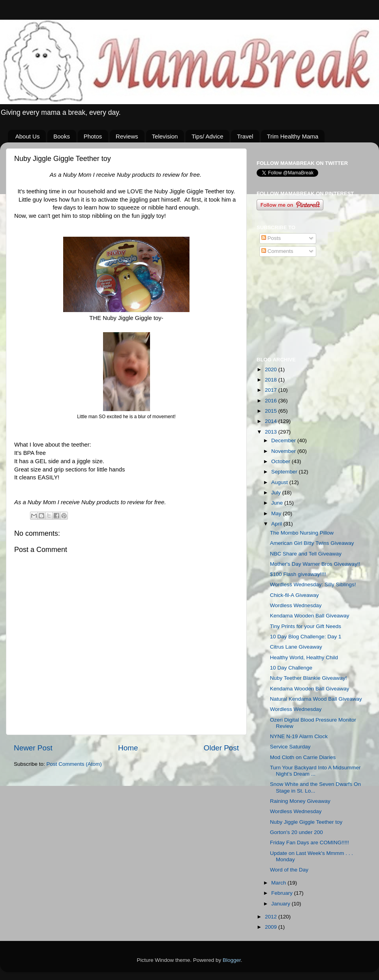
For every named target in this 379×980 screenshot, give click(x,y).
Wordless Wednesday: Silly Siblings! (313, 584)
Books (62, 136)
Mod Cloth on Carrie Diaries (303, 757)
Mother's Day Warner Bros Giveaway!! (315, 564)
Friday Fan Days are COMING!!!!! (310, 843)
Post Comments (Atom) (74, 764)
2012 (272, 917)
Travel (245, 136)
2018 (272, 380)
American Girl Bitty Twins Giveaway (312, 543)
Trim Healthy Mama (293, 136)
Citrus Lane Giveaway (296, 647)
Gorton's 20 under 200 (296, 832)
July (277, 493)
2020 (272, 369)
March (279, 883)
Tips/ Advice (207, 136)
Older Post (221, 748)
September (285, 472)
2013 (272, 432)
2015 (272, 411)
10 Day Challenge (291, 668)
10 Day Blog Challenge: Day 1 (306, 637)
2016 (272, 401)
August (280, 482)
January (281, 904)
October (281, 461)
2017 (272, 390)
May (277, 513)
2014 (272, 421)
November (284, 451)
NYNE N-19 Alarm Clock (299, 736)
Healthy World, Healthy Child (304, 657)
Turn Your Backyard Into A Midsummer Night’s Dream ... (315, 771)
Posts (271, 238)
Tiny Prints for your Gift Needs (306, 626)
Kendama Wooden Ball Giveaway (310, 616)
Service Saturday (290, 747)
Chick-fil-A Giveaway (295, 595)
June (278, 503)
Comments (277, 251)
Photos (93, 136)
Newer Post (33, 748)
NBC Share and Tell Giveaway (306, 554)
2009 (272, 927)
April (277, 524)
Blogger (232, 960)
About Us (28, 136)
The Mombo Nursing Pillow (302, 533)
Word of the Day (289, 870)
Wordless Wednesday (296, 605)
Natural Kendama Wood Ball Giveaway (316, 699)
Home (128, 748)
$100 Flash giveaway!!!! (298, 574)
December (284, 440)
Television (165, 136)
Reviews (127, 136)
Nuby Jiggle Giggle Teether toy (306, 822)
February (283, 893)
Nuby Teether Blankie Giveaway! (309, 678)
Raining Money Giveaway (300, 801)
